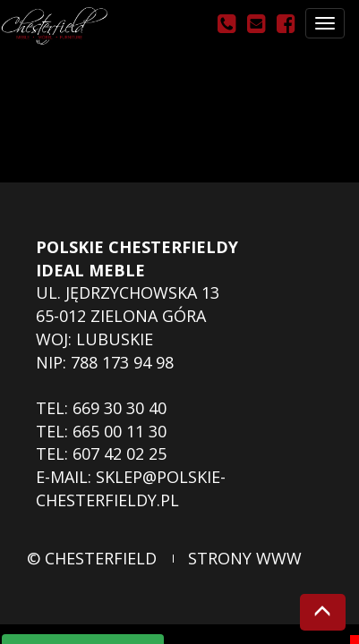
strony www (245, 558)
